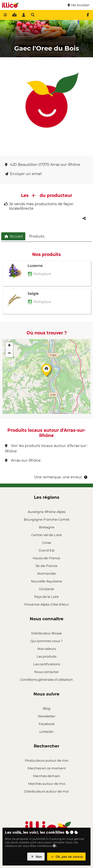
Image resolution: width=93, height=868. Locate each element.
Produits (37, 236)
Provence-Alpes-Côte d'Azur (47, 604)
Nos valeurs (47, 649)
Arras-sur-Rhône (23, 460)
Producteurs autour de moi (46, 760)
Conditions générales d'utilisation (46, 680)
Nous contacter (46, 672)
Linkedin (46, 732)
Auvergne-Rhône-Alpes (47, 512)
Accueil (13, 236)
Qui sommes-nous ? (46, 641)
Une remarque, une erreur (61, 477)
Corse (47, 543)
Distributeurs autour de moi (46, 791)
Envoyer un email (23, 174)
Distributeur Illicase (46, 633)
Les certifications (47, 664)
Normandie (46, 573)
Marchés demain (46, 776)
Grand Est (47, 550)
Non (36, 857)
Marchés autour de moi (47, 784)
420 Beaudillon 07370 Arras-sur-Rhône (43, 165)
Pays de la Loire (46, 597)
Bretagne (47, 527)
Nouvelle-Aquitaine (46, 581)
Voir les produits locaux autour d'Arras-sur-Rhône (46, 448)
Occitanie (46, 589)
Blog (47, 708)
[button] (46, 371)
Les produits (46, 656)
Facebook (47, 724)
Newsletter (47, 716)
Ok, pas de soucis (66, 857)
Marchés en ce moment (47, 768)
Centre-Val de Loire (46, 535)
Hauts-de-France (46, 558)
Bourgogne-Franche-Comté (46, 519)
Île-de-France (46, 566)
